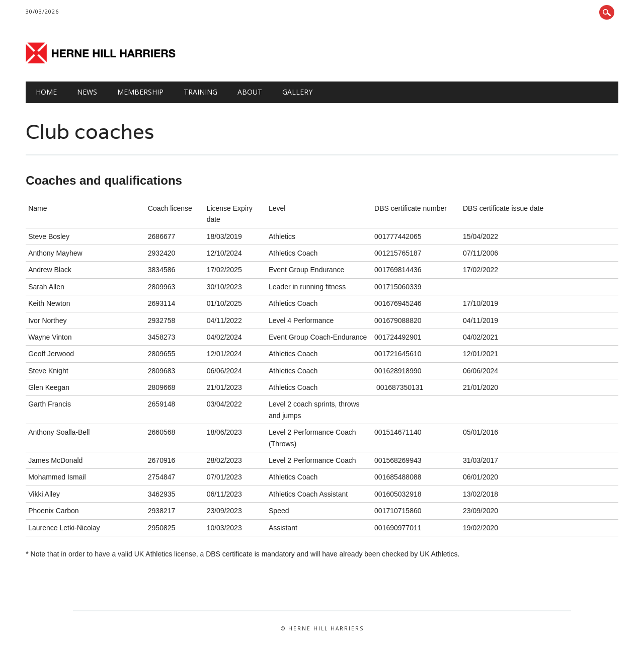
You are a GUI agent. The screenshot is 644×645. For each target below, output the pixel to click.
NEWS (87, 92)
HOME (46, 92)
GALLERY (297, 92)
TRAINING (200, 92)
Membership (140, 92)
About (250, 92)
